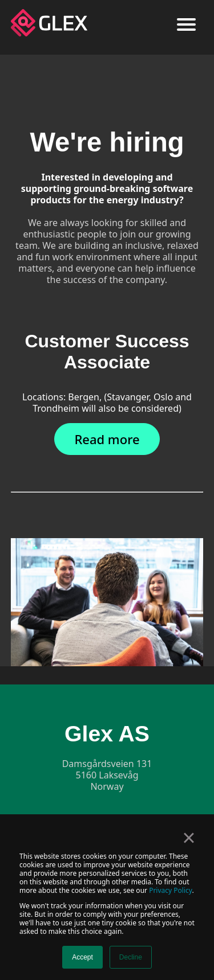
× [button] (189, 838)
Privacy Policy (170, 890)
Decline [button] (131, 957)
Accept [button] (82, 957)
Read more (107, 439)
